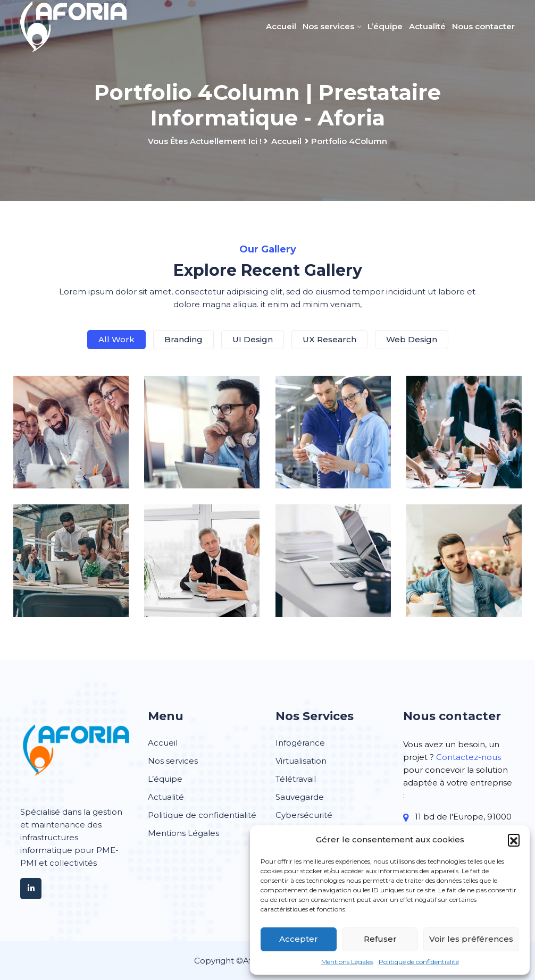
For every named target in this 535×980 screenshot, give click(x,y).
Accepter (299, 939)
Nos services (328, 26)
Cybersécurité (304, 815)
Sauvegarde (300, 797)
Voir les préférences (471, 939)
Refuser (380, 939)
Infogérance (300, 743)
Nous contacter (483, 26)
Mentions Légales (347, 962)
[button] (514, 840)
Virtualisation (301, 761)
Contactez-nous (469, 757)
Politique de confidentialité (419, 962)
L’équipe (385, 26)
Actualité (427, 26)
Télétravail (296, 779)
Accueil (281, 26)
